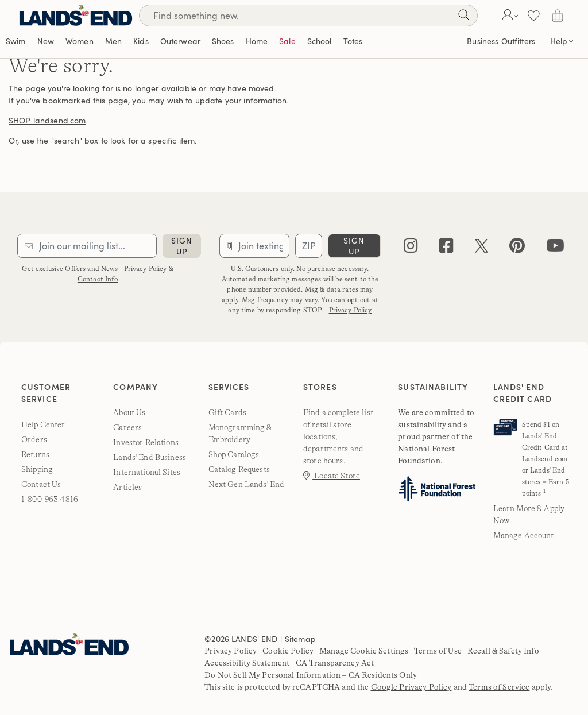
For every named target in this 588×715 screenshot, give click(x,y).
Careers (127, 427)
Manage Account (524, 535)
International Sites (147, 472)
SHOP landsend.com (47, 120)
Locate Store (332, 476)
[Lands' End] (76, 15)
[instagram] (411, 248)
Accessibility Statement (247, 663)
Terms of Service (499, 687)
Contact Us (41, 484)
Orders (34, 439)
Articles (127, 487)
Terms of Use (438, 651)
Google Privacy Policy (411, 687)
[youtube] (555, 248)
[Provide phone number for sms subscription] (254, 246)
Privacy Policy (351, 310)
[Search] (463, 17)
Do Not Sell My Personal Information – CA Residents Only (311, 675)
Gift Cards (227, 412)
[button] (508, 16)
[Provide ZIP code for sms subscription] (308, 246)
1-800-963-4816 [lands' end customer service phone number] (50, 499)
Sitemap (300, 639)
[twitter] (481, 248)
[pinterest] (517, 248)
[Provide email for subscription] (87, 246)
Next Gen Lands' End (247, 484)
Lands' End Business (150, 457)
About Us (129, 412)
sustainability (422, 424)
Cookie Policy (288, 651)
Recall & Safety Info (503, 651)
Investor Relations (146, 442)
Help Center (43, 424)
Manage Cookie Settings (364, 651)
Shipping (37, 469)
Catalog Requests (239, 469)
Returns (35, 454)
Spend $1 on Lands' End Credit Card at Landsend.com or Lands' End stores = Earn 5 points (546, 459)
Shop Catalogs (234, 454)
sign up (182, 246)
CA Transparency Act (335, 663)
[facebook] (446, 248)
